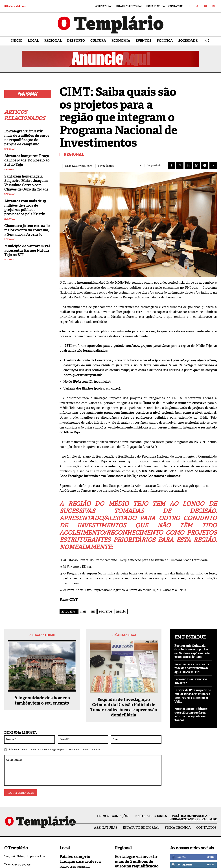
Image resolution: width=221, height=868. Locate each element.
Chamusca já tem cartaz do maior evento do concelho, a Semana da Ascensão (27, 230)
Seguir (210, 865)
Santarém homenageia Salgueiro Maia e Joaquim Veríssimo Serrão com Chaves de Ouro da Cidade (26, 183)
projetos (106, 612)
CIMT (83, 612)
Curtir (210, 857)
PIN (93, 612)
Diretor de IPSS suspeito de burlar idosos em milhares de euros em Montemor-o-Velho (193, 696)
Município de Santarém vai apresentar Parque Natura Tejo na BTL (27, 250)
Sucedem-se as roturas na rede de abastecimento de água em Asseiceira (192, 668)
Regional (10, 149)
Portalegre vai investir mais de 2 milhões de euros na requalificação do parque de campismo (27, 138)
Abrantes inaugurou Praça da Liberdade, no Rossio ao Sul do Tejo (27, 160)
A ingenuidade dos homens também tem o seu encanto (42, 701)
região (121, 612)
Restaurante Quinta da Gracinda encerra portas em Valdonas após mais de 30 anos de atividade (192, 651)
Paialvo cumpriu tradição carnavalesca (80, 859)
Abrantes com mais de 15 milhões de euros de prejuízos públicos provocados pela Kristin (25, 207)
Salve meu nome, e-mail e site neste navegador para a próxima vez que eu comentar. (55, 750)
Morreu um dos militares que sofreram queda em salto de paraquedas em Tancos (191, 714)
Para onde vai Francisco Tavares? (191, 681)
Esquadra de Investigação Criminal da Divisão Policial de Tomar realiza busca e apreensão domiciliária (124, 707)
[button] (207, 40)
